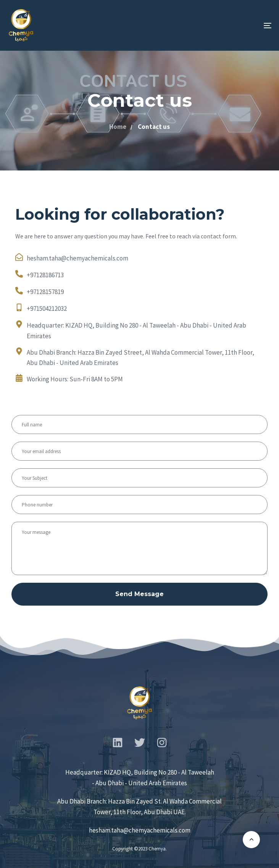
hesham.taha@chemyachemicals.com (140, 830)
